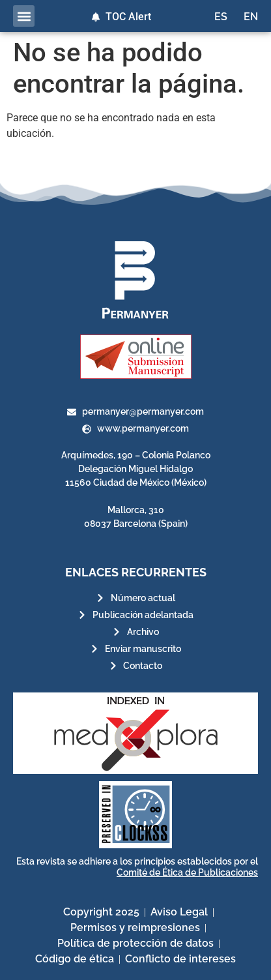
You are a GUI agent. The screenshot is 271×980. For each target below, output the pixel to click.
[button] (24, 16)
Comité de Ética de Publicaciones (187, 872)
